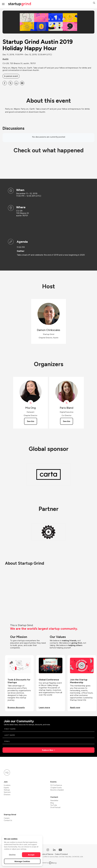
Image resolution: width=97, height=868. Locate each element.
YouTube (54, 805)
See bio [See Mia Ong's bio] (31, 421)
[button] (94, 3)
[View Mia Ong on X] (31, 403)
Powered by (49, 863)
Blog (52, 803)
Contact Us (8, 820)
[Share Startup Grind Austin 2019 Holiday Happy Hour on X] (10, 83)
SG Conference (56, 785)
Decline (12, 855)
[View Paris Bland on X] (66, 403)
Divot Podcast (55, 807)
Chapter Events (56, 788)
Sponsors (7, 792)
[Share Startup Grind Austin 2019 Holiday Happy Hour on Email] (22, 83)
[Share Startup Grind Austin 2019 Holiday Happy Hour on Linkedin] (16, 83)
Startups (7, 790)
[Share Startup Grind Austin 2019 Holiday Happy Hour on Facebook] (5, 83)
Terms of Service (47, 854)
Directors (7, 795)
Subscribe (47, 750)
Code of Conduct (61, 854)
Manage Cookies (22, 861)
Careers (7, 818)
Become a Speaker (57, 790)
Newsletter (54, 800)
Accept (31, 855)
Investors (7, 785)
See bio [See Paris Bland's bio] (67, 421)
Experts (6, 788)
